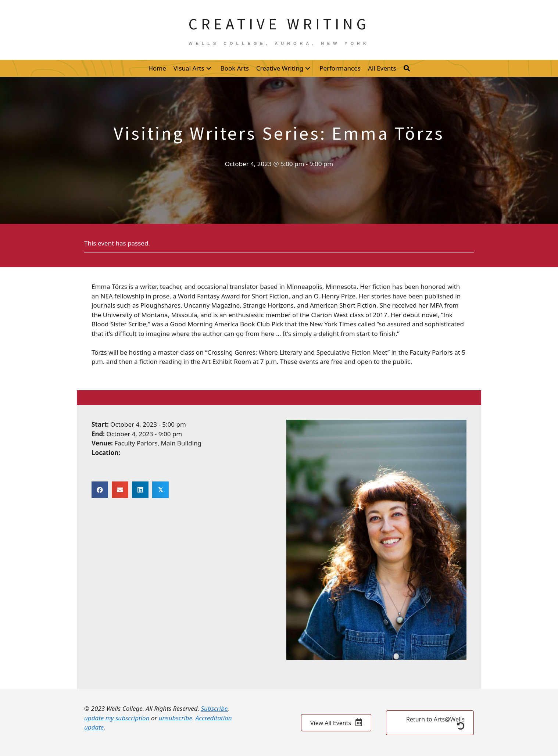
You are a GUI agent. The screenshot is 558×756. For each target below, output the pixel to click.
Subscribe (214, 708)
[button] (209, 68)
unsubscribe (176, 718)
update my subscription (117, 718)
